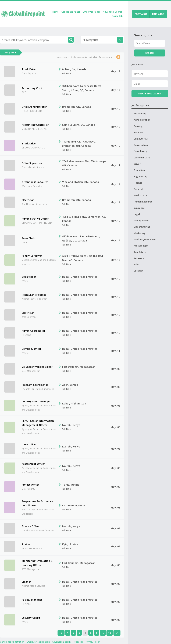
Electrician (28, 200)
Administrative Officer (35, 219)
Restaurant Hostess (34, 295)
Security (138, 271)
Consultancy (140, 151)
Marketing (139, 233)
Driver (137, 164)
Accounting (140, 113)
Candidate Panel (71, 12)
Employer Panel (91, 12)
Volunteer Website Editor (37, 367)
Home (55, 12)
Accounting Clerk (32, 88)
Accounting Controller (35, 125)
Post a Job (117, 16)
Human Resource (143, 202)
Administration (142, 120)
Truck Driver (29, 69)
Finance (138, 183)
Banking (138, 126)
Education (139, 170)
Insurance (139, 208)
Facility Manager (32, 600)
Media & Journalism (145, 239)
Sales (137, 264)
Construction (141, 145)
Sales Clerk (28, 238)
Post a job (141, 14)
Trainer (26, 544)
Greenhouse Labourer (35, 182)
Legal (137, 214)
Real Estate (140, 252)
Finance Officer (31, 526)
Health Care (140, 195)
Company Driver (31, 349)
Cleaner (26, 582)
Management (141, 220)
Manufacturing (142, 227)
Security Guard (31, 618)
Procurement (141, 246)
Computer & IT (142, 139)
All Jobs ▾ (10, 52)
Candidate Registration (12, 642)
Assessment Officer (33, 464)
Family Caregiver (32, 256)
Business (138, 132)
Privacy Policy (93, 642)
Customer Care (142, 158)
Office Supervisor (32, 163)
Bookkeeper (29, 277)
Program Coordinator (35, 385)
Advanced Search (113, 12)
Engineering (140, 176)
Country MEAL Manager (36, 401)
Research (139, 258)
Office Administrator (34, 107)
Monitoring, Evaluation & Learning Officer (37, 563)
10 (110, 633)
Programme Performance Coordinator (37, 503)
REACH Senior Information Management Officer (38, 423)
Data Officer (29, 444)
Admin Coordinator (33, 331)
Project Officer (30, 485)
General (138, 189)
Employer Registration (38, 642)
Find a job (158, 14)
